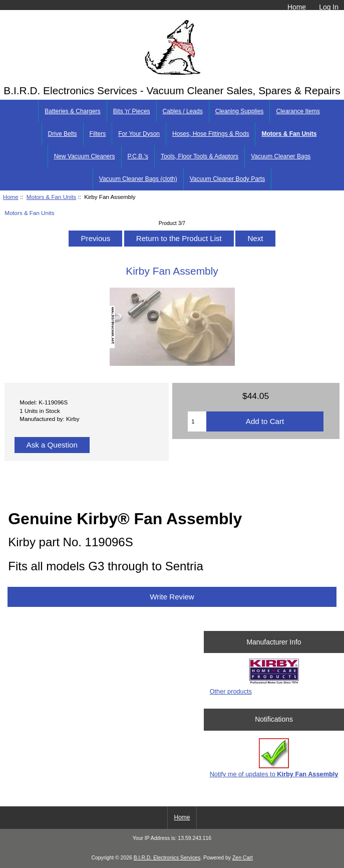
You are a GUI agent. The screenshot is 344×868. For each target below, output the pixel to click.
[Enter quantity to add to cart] (197, 421)
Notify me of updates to (274, 758)
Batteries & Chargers (72, 111)
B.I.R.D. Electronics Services (167, 858)
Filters (98, 134)
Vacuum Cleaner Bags (281, 156)
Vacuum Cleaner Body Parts (228, 179)
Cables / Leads (183, 111)
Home (297, 7)
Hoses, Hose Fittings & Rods (211, 134)
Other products (231, 691)
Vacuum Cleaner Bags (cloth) (138, 179)
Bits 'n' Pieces (132, 111)
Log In (329, 7)
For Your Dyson (139, 134)
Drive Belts (63, 134)
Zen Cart (243, 858)
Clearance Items (298, 111)
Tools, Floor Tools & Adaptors (200, 156)
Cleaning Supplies (240, 111)
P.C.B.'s (138, 156)
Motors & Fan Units (51, 197)
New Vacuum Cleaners (85, 156)
